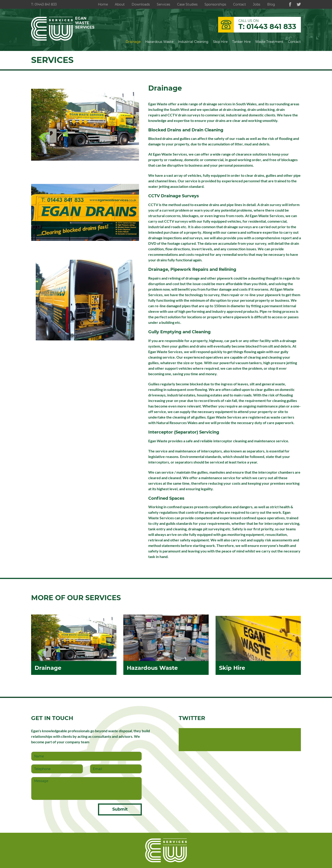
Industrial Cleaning (193, 42)
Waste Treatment (269, 42)
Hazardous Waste (159, 42)
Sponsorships (215, 4)
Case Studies (187, 4)
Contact (240, 4)
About (120, 4)
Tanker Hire (241, 42)
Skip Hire (220, 42)
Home (103, 4)
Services (163, 4)
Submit (120, 809)
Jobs (257, 4)
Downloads (141, 4)
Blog (271, 4)
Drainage (133, 42)
